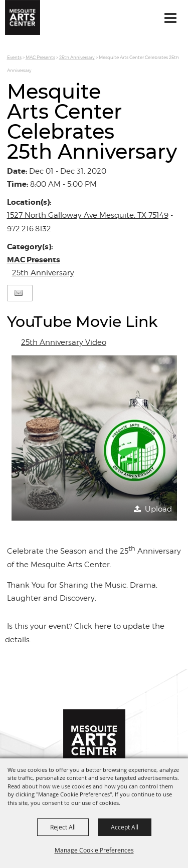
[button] (94, 438)
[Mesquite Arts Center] (23, 18)
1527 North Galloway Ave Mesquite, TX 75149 (88, 215)
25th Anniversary (77, 57)
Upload (158, 509)
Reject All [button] (63, 827)
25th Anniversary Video (64, 342)
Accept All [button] (125, 827)
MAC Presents (40, 57)
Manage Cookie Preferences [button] (94, 850)
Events (14, 57)
